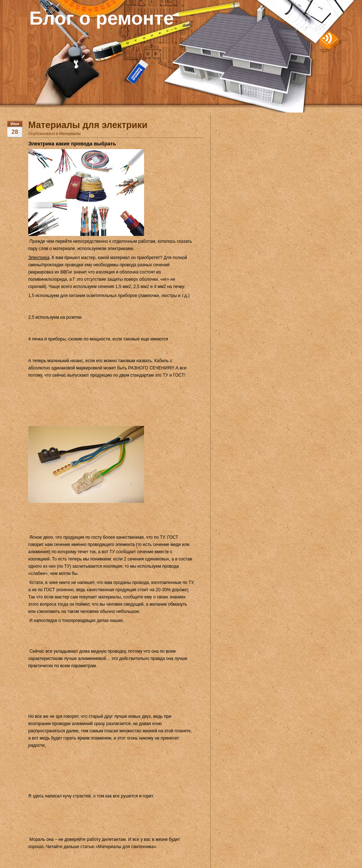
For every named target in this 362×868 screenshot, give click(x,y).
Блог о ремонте (102, 18)
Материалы (70, 134)
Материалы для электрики (88, 125)
